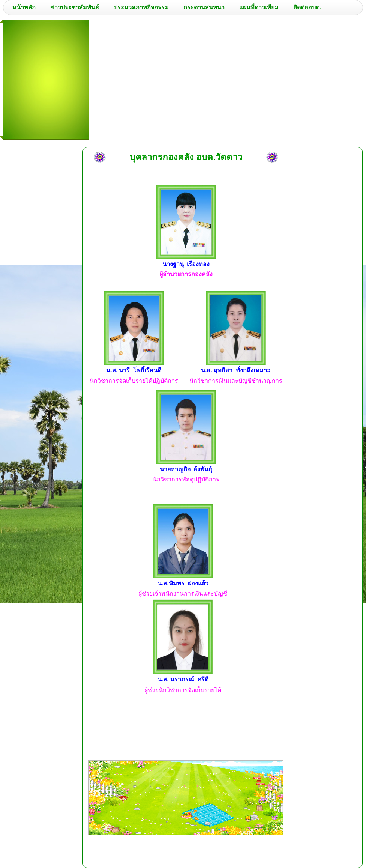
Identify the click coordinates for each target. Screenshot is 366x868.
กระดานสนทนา (204, 7)
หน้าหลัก (24, 7)
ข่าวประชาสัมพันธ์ (75, 7)
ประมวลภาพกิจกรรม (141, 7)
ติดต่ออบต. (307, 7)
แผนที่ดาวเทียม (259, 7)
